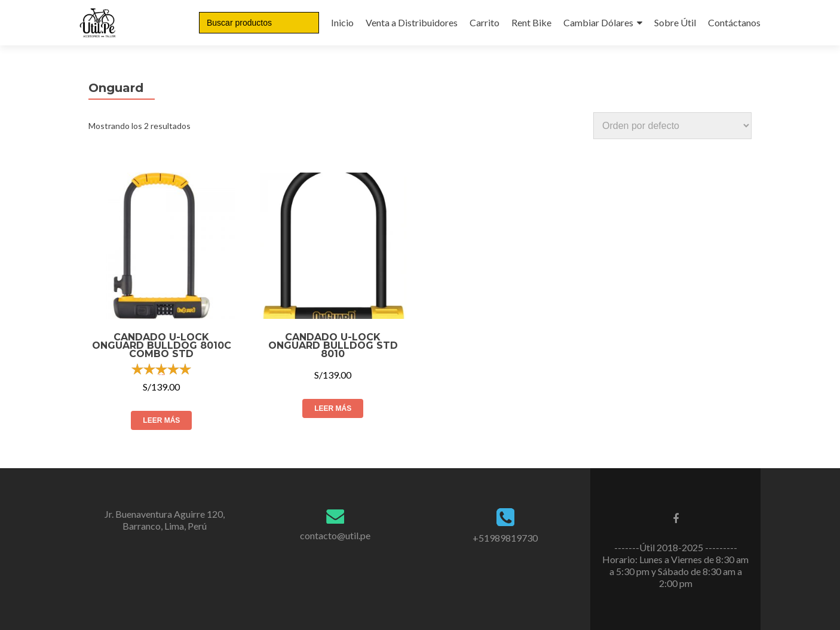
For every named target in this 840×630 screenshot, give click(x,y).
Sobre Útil (675, 22)
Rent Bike (531, 22)
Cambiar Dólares (598, 22)
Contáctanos (734, 22)
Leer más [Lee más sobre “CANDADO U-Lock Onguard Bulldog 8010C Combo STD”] (161, 420)
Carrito (485, 22)
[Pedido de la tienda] (672, 126)
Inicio (342, 22)
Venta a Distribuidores (412, 22)
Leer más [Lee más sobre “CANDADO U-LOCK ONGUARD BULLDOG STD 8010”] (333, 408)
